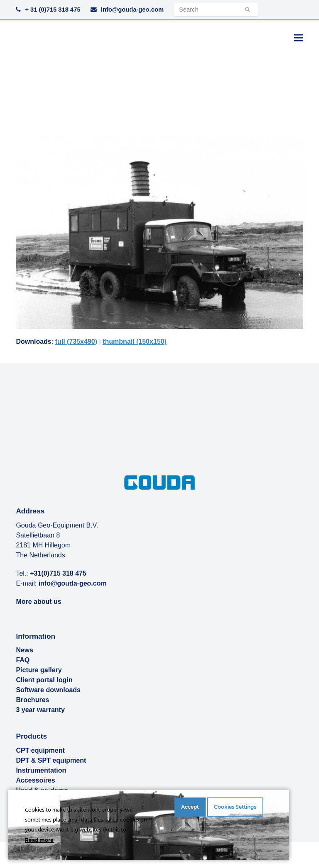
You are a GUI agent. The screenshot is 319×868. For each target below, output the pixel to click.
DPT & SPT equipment (51, 760)
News (25, 650)
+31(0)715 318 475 (58, 573)
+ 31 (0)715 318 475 (53, 10)
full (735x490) (76, 342)
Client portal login (44, 680)
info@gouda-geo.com (132, 10)
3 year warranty (40, 710)
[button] (299, 38)
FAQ (23, 660)
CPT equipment (40, 750)
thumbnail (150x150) (135, 342)
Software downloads (48, 690)
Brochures (32, 700)
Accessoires (35, 780)
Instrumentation (41, 770)
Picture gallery (39, 670)
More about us (38, 602)
